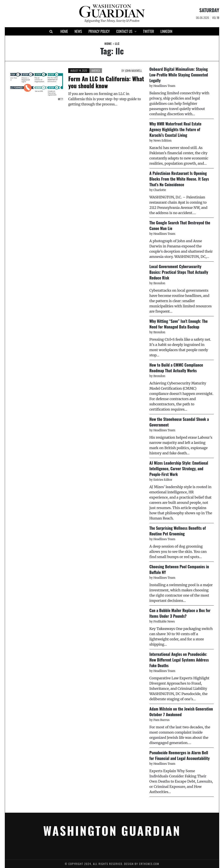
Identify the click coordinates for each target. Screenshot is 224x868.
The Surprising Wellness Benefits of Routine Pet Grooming (178, 531)
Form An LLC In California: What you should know (106, 82)
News (78, 31)
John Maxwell (134, 70)
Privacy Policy (99, 31)
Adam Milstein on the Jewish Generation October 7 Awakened (181, 712)
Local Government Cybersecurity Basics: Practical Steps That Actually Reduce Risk (179, 272)
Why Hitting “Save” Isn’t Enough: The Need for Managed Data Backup (179, 324)
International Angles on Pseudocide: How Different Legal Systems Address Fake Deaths (179, 660)
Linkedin (166, 31)
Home (64, 31)
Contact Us (124, 31)
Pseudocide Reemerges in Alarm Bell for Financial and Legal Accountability (180, 755)
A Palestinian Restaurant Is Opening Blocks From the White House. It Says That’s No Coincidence (179, 179)
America (96, 70)
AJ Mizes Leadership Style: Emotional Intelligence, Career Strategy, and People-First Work (179, 469)
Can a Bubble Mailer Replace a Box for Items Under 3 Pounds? (180, 613)
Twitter (148, 31)
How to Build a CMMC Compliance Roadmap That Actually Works (176, 368)
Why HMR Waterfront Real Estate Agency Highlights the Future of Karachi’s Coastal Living (176, 129)
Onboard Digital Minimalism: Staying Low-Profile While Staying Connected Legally (179, 75)
